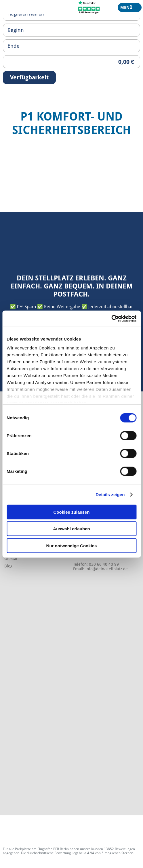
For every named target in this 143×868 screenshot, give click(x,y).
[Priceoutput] (71, 62)
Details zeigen (110, 495)
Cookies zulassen (72, 512)
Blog (8, 566)
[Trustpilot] (89, 7)
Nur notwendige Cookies (72, 545)
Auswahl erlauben (71, 529)
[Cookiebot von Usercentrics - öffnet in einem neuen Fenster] (111, 319)
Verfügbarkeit (29, 77)
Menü (127, 9)
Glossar (11, 559)
